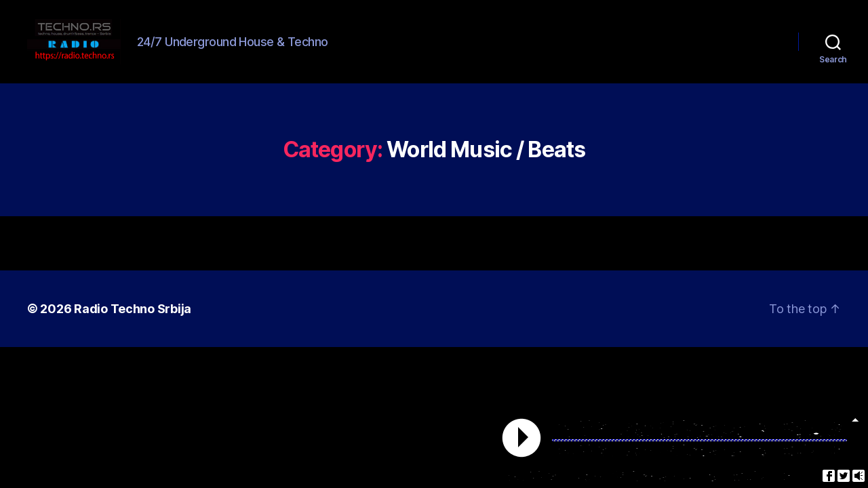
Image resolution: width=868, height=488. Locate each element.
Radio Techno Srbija (133, 324)
